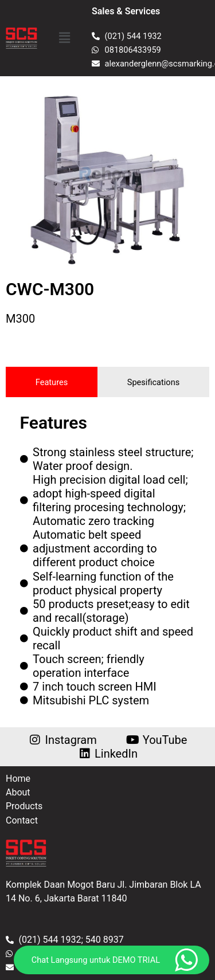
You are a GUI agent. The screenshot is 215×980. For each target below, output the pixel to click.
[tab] (52, 382)
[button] (64, 38)
